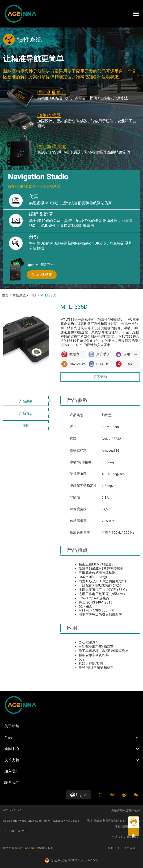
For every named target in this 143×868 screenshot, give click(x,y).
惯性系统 (19, 295)
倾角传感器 (49, 115)
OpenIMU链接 (42, 275)
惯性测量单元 (52, 93)
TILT (33, 295)
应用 (26, 426)
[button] (71, 738)
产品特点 (26, 413)
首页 (5, 295)
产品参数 (26, 401)
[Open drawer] (136, 14)
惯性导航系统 (52, 147)
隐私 (111, 848)
